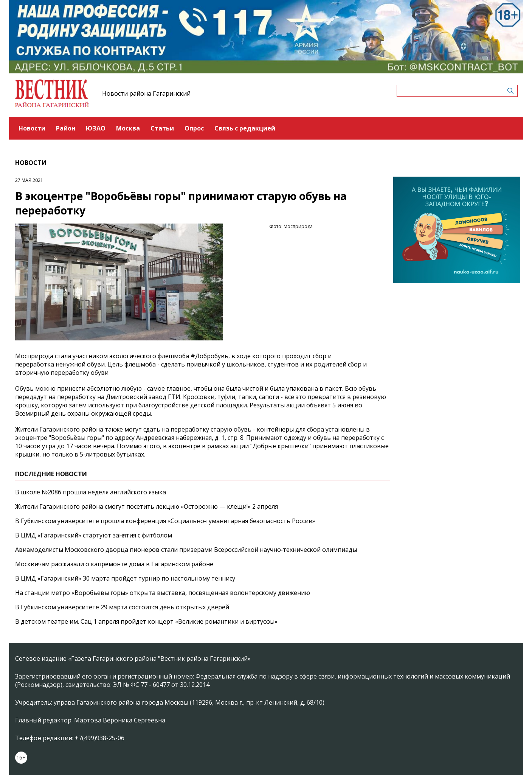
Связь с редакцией (245, 128)
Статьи (162, 128)
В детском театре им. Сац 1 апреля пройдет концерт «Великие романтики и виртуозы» (146, 621)
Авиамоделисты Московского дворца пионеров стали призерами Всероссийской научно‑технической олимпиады (186, 550)
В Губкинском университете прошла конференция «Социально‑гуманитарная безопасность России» (165, 521)
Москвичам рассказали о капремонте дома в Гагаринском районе (114, 564)
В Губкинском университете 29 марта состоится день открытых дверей (122, 607)
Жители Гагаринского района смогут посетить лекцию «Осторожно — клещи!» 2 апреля (147, 506)
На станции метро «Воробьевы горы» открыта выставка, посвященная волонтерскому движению (163, 593)
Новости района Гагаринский (146, 93)
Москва (128, 128)
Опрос (194, 128)
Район (66, 128)
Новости (32, 128)
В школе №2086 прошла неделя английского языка (91, 492)
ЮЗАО (96, 128)
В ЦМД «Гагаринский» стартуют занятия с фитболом (94, 535)
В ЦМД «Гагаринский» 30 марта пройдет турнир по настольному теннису (125, 578)
